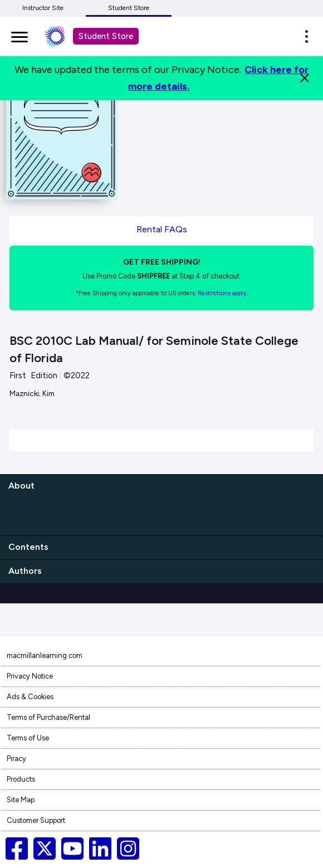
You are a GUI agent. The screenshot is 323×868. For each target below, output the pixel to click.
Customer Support (36, 820)
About (21, 486)
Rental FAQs (162, 229)
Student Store (129, 8)
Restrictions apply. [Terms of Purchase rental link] (223, 293)
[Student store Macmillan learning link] (63, 36)
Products (21, 779)
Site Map (21, 800)
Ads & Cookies (30, 697)
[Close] (305, 78)
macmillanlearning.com (45, 655)
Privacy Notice (30, 676)
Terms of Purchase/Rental (48, 717)
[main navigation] (19, 35)
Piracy (16, 759)
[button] (310, 36)
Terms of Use (28, 738)
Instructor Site (43, 8)
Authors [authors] (25, 571)
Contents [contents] (28, 547)
